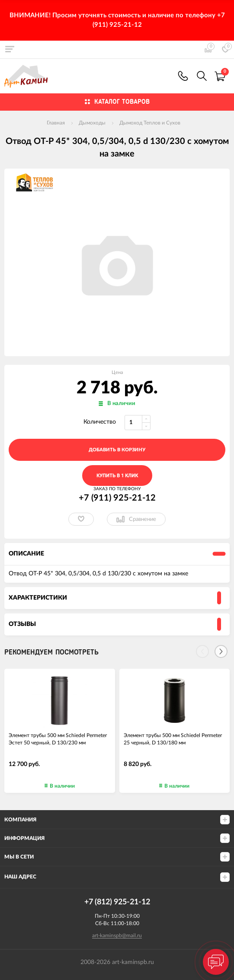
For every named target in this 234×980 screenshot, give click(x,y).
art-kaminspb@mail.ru (117, 935)
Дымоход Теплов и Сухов (150, 123)
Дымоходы (92, 123)
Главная (56, 123)
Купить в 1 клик (117, 476)
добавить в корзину (117, 450)
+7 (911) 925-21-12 (183, 76)
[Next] (221, 651)
